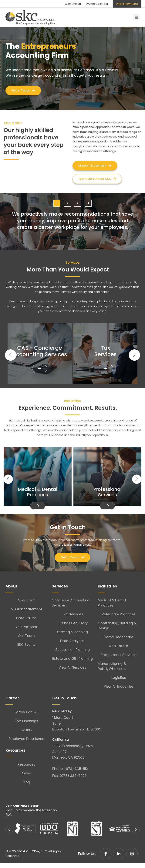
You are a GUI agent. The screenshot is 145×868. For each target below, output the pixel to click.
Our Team (26, 641)
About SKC (26, 605)
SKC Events (26, 649)
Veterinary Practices (119, 619)
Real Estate (119, 651)
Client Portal (65, 4)
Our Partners (26, 632)
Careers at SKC (26, 717)
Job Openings (26, 726)
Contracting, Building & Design (117, 630)
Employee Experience (26, 744)
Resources (26, 769)
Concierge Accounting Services (71, 608)
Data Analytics (72, 646)
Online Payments (126, 4)
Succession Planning (72, 655)
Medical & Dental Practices (112, 608)
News (26, 778)
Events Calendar (93, 4)
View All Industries (119, 691)
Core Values (26, 623)
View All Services (72, 672)
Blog (26, 787)
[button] (136, 18)
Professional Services (119, 660)
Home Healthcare (119, 642)
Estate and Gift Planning (72, 663)
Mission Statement (26, 614)
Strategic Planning (72, 637)
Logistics (119, 682)
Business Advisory (72, 628)
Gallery (26, 735)
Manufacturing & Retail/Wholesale (112, 671)
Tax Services (72, 619)
